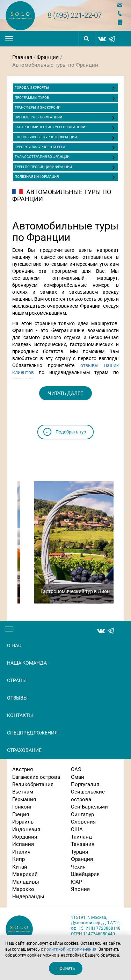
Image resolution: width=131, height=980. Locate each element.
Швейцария (85, 874)
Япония (80, 889)
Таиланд (81, 837)
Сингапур (82, 814)
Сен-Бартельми (89, 807)
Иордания (25, 837)
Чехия (78, 867)
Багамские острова (36, 777)
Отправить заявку (122, 22)
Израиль (23, 822)
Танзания (83, 844)
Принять (66, 968)
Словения (83, 822)
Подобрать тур (71, 432)
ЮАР (77, 882)
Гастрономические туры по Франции (50, 127)
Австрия (23, 769)
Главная (22, 57)
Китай (20, 867)
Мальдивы (26, 882)
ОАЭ (76, 769)
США (77, 829)
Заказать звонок (122, 13)
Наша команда (27, 663)
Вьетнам (23, 792)
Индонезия (26, 829)
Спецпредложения (32, 733)
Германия (24, 799)
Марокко (23, 889)
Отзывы (17, 698)
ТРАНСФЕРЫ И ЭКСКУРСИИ (38, 107)
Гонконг (22, 807)
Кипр (19, 859)
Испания (23, 844)
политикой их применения (70, 949)
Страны (17, 680)
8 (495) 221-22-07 (75, 15)
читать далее (65, 393)
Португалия (85, 784)
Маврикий (25, 874)
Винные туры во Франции (38, 117)
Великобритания (33, 784)
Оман (78, 777)
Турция (79, 852)
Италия (21, 852)
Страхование (24, 750)
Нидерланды (28, 897)
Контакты (20, 715)
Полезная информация (37, 177)
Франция (48, 57)
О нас (14, 645)
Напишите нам (122, 5)
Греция (21, 814)
